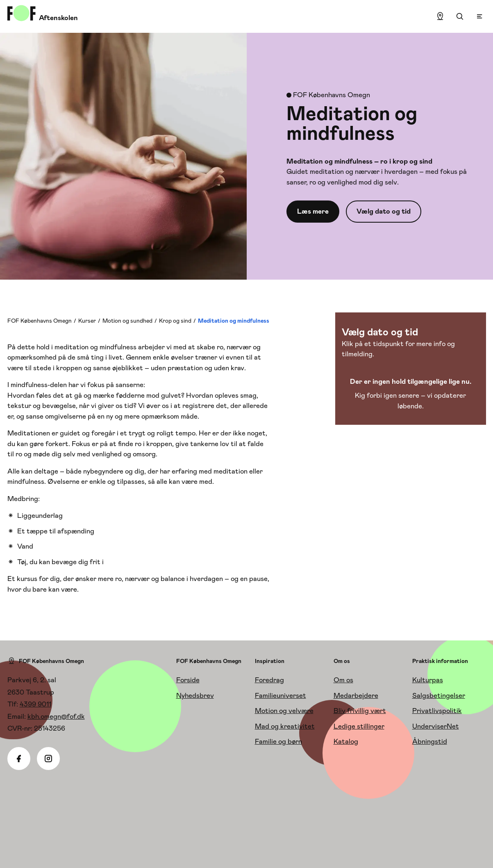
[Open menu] (479, 16)
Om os (343, 680)
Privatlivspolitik (437, 711)
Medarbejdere (356, 695)
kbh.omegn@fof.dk (56, 716)
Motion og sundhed (127, 321)
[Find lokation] (440, 16)
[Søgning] (460, 16)
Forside (188, 680)
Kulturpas (428, 680)
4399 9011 (35, 704)
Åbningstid (430, 741)
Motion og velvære (284, 711)
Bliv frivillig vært (360, 711)
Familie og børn (278, 741)
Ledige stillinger (359, 726)
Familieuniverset (281, 695)
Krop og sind (175, 321)
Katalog (346, 741)
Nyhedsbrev (195, 695)
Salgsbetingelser (439, 695)
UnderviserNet (436, 726)
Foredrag (269, 680)
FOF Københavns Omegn (40, 321)
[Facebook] (19, 759)
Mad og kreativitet (285, 726)
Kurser (87, 321)
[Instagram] (48, 759)
